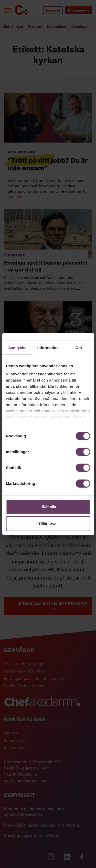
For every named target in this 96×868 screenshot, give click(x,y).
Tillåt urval (48, 523)
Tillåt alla (48, 507)
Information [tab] (48, 348)
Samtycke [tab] (17, 348)
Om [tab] (79, 348)
